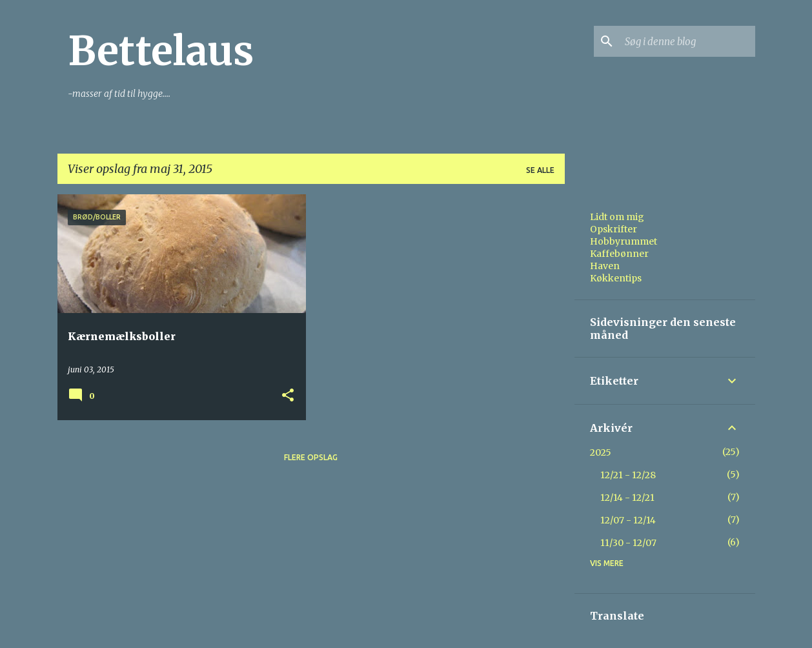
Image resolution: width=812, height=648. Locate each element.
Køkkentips (616, 278)
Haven (605, 266)
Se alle (540, 170)
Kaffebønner (619, 254)
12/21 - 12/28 (628, 475)
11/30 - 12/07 (628, 543)
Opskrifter (614, 229)
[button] (288, 396)
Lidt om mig (617, 217)
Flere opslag (311, 457)
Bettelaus (161, 51)
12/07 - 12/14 (628, 520)
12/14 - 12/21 (627, 498)
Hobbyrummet (624, 241)
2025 (601, 452)
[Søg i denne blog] (687, 41)
